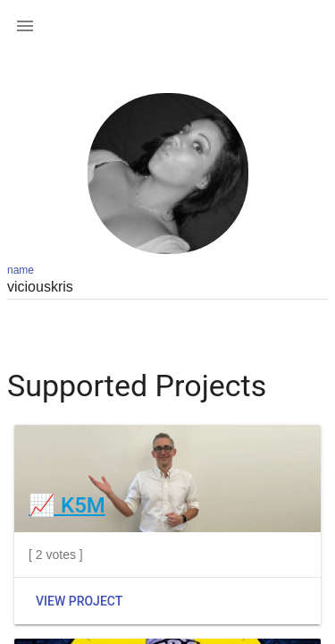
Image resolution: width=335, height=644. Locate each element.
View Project (79, 601)
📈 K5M (67, 505)
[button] (25, 25)
